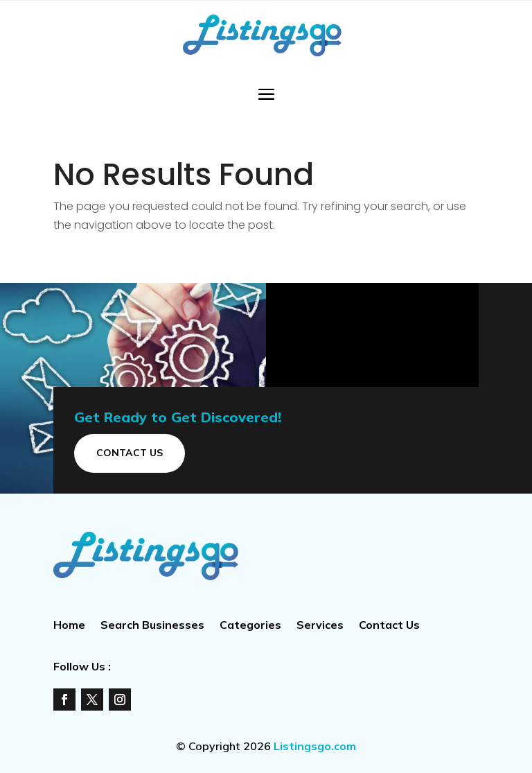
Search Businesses (152, 626)
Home (69, 626)
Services (320, 626)
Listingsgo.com (315, 746)
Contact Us (130, 453)
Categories (250, 626)
